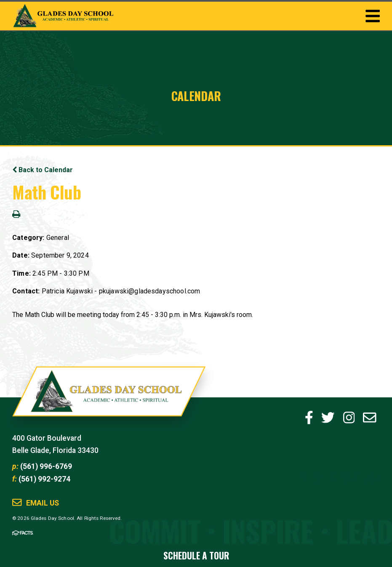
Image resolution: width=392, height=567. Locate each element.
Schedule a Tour (196, 555)
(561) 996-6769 (46, 466)
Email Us (43, 503)
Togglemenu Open (373, 16)
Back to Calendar (43, 170)
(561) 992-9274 (44, 479)
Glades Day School (109, 398)
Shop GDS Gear (340, 477)
